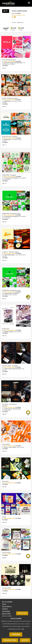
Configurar (16, 634)
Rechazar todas (10, 640)
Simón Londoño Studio (9, 61)
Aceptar (25, 640)
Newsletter (22, 613)
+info (23, 629)
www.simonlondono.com (18, 15)
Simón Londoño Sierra (9, 215)
